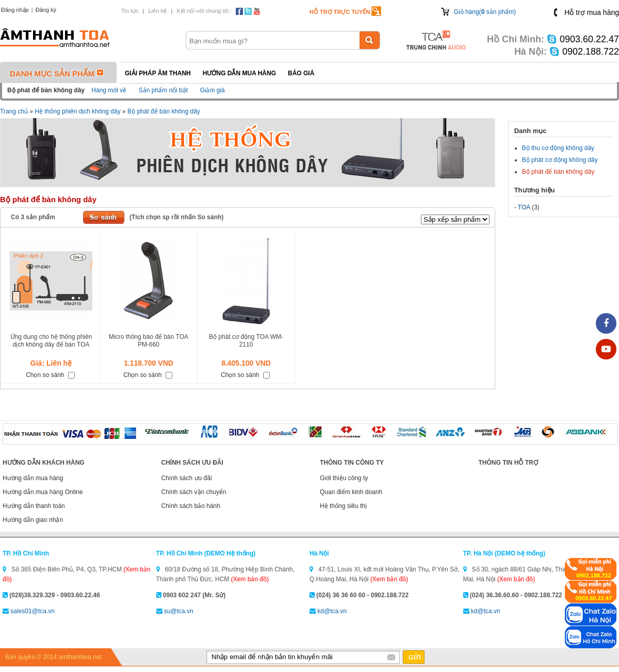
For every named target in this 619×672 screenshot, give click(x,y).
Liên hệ (157, 11)
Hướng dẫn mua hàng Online (43, 492)
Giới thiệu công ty (344, 478)
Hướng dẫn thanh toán (34, 506)
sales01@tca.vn (32, 611)
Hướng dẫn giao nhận (33, 520)
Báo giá (301, 73)
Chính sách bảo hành (191, 506)
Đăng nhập (15, 10)
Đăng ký (46, 10)
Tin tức (130, 11)
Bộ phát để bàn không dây (164, 111)
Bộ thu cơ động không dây (558, 148)
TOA (524, 207)
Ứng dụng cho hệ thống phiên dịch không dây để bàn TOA (51, 341)
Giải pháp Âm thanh (158, 73)
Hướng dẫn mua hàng (239, 73)
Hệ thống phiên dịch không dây (77, 111)
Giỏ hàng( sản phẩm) (485, 12)
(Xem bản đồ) (250, 579)
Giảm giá (212, 90)
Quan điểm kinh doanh (351, 492)
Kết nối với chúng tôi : (204, 11)
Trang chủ (14, 111)
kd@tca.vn (332, 611)
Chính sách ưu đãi (187, 478)
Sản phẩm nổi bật (163, 90)
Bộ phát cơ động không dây (560, 160)
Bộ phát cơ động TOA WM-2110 (246, 341)
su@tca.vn (179, 611)
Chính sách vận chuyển (194, 492)
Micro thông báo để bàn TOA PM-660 (149, 341)
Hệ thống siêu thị (343, 506)
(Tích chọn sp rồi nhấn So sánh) (176, 217)
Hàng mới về (109, 90)
